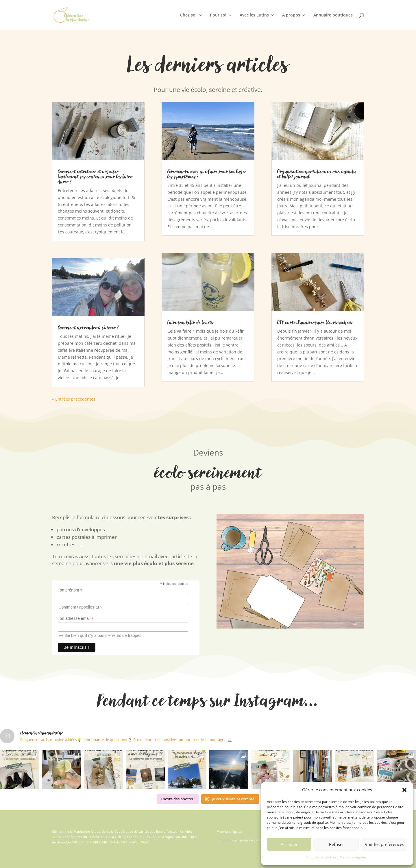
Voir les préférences (384, 844)
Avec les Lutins (254, 15)
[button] (404, 790)
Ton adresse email (76, 619)
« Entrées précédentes (74, 399)
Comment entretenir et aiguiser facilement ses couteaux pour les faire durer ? (95, 176)
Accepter (289, 844)
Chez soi (188, 15)
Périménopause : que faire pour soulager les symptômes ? (207, 174)
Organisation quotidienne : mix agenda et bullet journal (317, 174)
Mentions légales (353, 857)
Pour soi (218, 15)
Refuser (337, 844)
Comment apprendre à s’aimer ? (88, 327)
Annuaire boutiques (333, 15)
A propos (291, 15)
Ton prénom (70, 590)
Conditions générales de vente (239, 840)
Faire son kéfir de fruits (190, 322)
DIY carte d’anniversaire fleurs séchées (315, 322)
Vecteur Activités (180, 831)
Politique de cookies (321, 857)
